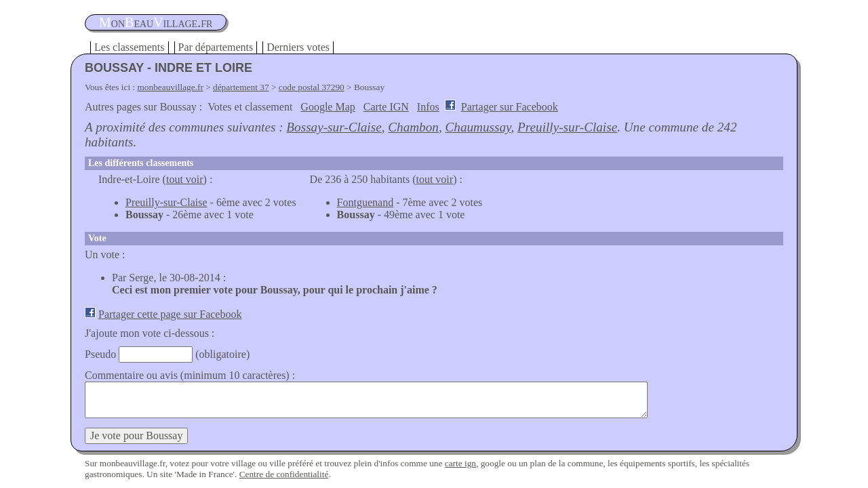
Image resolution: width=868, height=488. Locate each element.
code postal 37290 (312, 87)
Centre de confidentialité (284, 474)
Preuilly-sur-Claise (567, 127)
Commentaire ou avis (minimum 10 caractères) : (190, 375)
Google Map (328, 107)
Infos (428, 107)
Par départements (216, 47)
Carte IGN (386, 107)
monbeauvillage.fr (171, 87)
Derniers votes (298, 47)
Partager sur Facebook (510, 107)
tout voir (185, 179)
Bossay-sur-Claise (334, 127)
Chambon (413, 127)
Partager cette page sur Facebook (170, 314)
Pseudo (100, 354)
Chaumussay (478, 127)
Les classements (130, 47)
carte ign (460, 463)
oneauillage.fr (156, 22)
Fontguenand (366, 202)
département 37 (241, 87)
